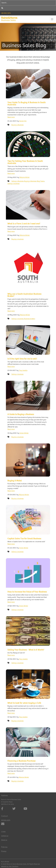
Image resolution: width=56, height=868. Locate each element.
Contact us (5, 836)
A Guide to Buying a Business (21, 414)
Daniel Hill (23, 121)
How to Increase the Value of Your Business (27, 592)
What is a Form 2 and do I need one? (24, 224)
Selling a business (13, 184)
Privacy (4, 851)
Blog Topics (41, 181)
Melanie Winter (24, 177)
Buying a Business (17, 125)
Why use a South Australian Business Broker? (24, 295)
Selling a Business (17, 181)
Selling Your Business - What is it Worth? (26, 650)
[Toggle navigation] (52, 19)
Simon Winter (24, 433)
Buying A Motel (15, 481)
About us (4, 840)
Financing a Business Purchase (21, 761)
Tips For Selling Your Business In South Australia (25, 162)
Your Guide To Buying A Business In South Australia (27, 103)
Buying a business (17, 239)
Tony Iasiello (23, 370)
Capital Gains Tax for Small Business (24, 539)
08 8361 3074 (6, 13)
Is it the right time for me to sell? (22, 359)
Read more (11, 117)
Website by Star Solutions (10, 866)
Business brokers (30, 319)
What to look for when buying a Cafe (24, 703)
